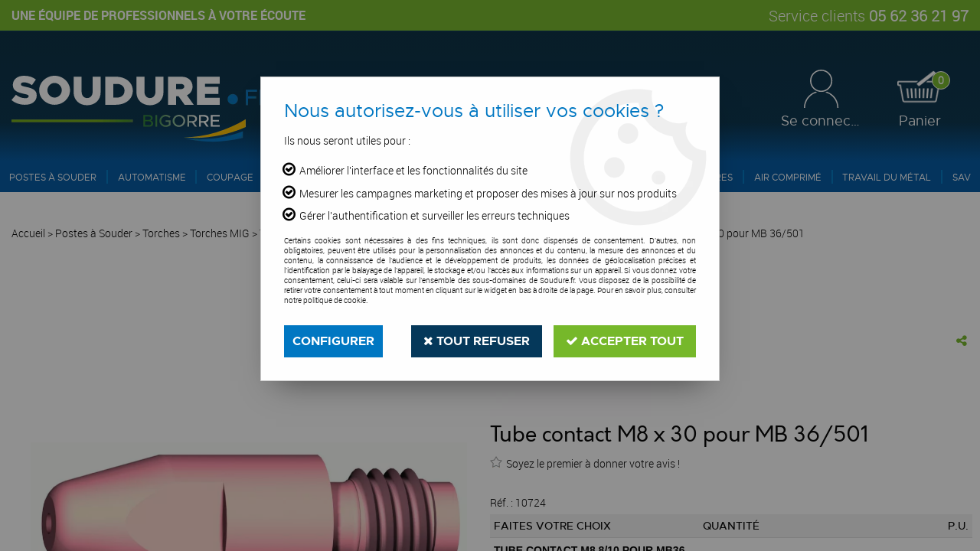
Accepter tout (625, 341)
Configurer (333, 341)
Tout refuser (477, 341)
